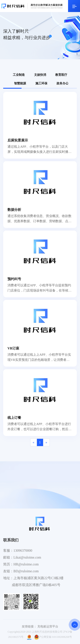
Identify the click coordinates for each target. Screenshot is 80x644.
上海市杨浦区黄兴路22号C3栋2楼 (39, 578)
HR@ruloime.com (26, 564)
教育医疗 (61, 75)
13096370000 (23, 551)
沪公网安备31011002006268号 (53, 637)
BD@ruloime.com (26, 571)
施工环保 (41, 83)
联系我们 (11, 540)
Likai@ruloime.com (27, 557)
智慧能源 (20, 83)
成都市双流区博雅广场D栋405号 (36, 585)
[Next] (46, 442)
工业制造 (19, 75)
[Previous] (34, 442)
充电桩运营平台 (48, 627)
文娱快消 (40, 75)
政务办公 (63, 83)
